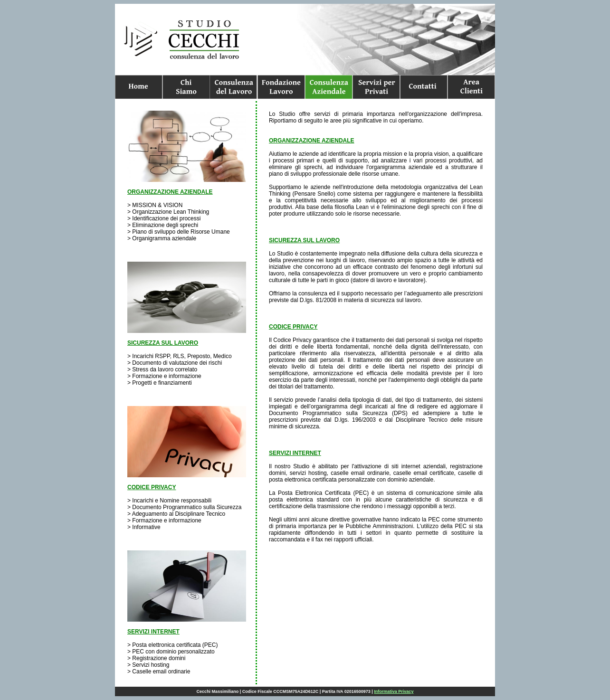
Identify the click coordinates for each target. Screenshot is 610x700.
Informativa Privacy (394, 691)
